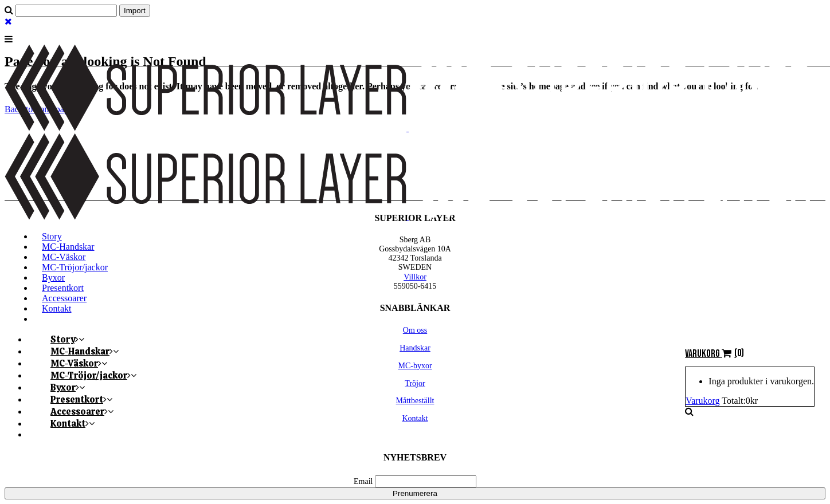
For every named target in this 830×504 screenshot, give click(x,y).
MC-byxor (415, 366)
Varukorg (702, 401)
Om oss (415, 330)
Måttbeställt (415, 401)
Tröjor (415, 383)
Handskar (415, 348)
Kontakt (415, 418)
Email (363, 481)
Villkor (415, 277)
